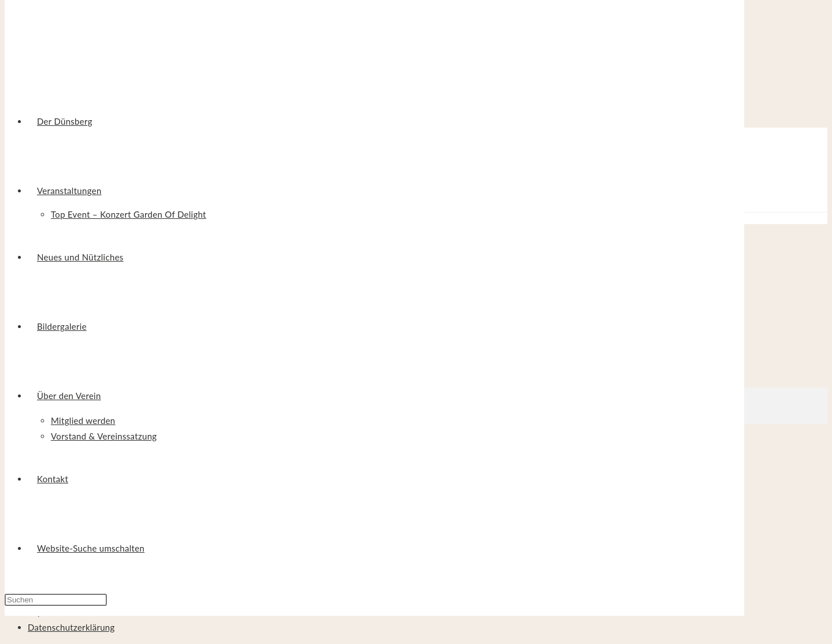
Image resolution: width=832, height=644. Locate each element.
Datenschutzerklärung (71, 627)
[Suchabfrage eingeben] (56, 600)
